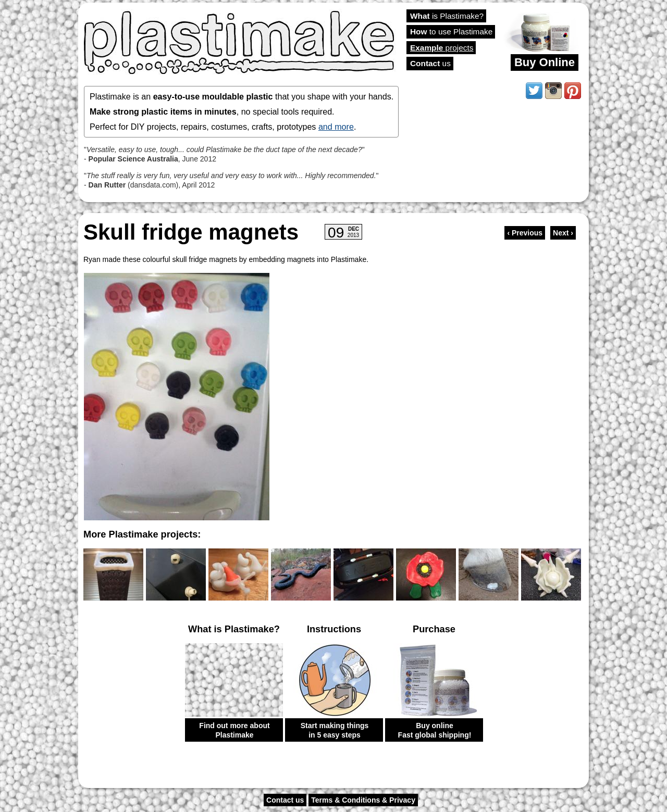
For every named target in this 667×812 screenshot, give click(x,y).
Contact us (285, 800)
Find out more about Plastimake (234, 730)
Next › (563, 233)
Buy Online (545, 62)
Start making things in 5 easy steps (335, 730)
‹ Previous (525, 233)
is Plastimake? (447, 16)
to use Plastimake (451, 32)
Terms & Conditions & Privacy (363, 800)
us (430, 63)
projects (442, 48)
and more (336, 127)
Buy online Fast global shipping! (435, 730)
